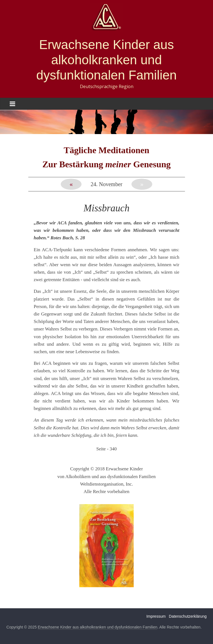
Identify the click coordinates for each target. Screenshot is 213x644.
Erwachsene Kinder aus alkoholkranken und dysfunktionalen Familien (106, 60)
